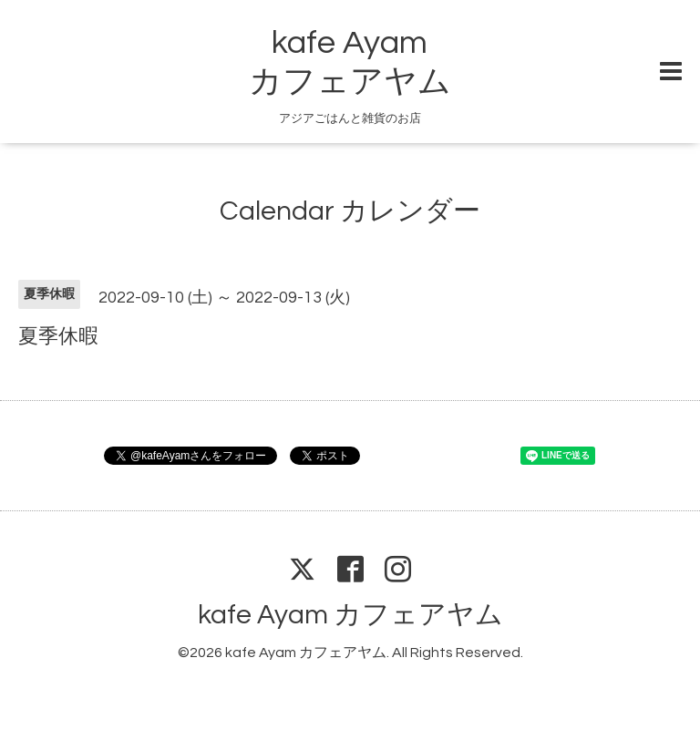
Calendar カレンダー (350, 211)
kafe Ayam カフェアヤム (350, 615)
